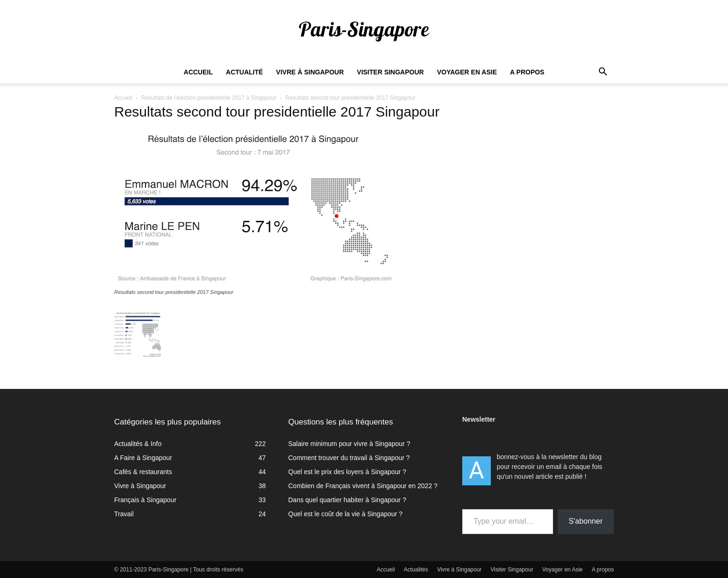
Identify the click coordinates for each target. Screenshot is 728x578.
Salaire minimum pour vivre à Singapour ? (349, 444)
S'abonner (586, 521)
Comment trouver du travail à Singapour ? (349, 458)
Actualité (244, 72)
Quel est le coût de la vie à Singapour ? (345, 514)
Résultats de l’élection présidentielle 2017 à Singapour (209, 98)
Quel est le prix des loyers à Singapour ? (347, 472)
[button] (603, 73)
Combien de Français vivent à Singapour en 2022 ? (363, 486)
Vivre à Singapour (310, 72)
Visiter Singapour (390, 72)
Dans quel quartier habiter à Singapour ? (347, 500)
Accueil (198, 72)
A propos (527, 72)
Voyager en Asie (467, 72)
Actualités (416, 570)
